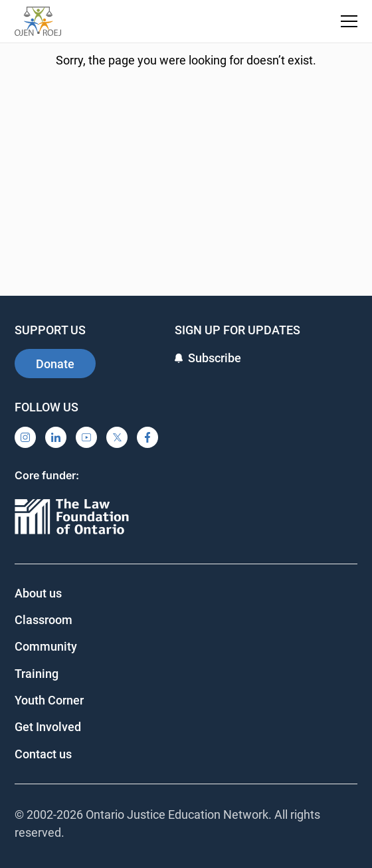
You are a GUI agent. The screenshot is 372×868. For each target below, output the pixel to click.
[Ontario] (72, 517)
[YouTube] (86, 437)
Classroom (44, 620)
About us (38, 593)
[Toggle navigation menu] (349, 21)
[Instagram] (25, 437)
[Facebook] (147, 437)
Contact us (43, 754)
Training (37, 674)
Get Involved (48, 727)
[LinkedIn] (56, 437)
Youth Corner (49, 700)
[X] (117, 437)
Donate (55, 364)
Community (46, 646)
